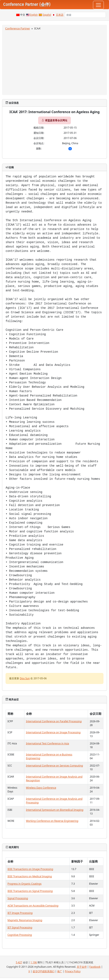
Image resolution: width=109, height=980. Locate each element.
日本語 (60, 15)
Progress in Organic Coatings (25, 884)
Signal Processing (18, 898)
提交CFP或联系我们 (44, 971)
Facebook (95, 967)
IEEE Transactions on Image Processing (30, 869)
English (34, 15)
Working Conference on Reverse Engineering (52, 821)
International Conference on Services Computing (54, 766)
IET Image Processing (20, 913)
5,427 (19, 962)
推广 (60, 971)
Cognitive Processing (20, 935)
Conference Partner (18, 28)
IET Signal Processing (20, 928)
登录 (50, 120)
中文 (23, 15)
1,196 (34, 962)
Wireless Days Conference (41, 788)
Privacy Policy (73, 971)
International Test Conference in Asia (48, 743)
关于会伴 (82, 967)
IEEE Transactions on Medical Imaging (30, 876)
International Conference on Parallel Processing (54, 721)
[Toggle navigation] (98, 5)
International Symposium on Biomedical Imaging (55, 810)
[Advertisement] (54, 62)
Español (47, 15)
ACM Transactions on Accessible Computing (33, 906)
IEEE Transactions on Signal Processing (30, 891)
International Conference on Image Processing (53, 732)
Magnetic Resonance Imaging (25, 920)
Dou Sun (25, 678)
